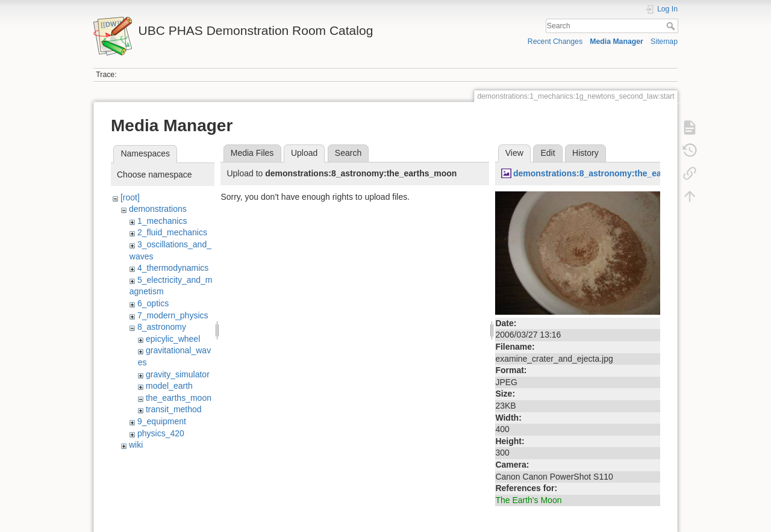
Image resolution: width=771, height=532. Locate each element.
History (585, 153)
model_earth (169, 386)
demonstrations (158, 209)
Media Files (252, 153)
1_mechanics (162, 221)
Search (672, 26)
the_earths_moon (179, 398)
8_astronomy (162, 327)
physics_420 (161, 433)
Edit (548, 153)
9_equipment (162, 421)
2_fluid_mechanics (172, 232)
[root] (130, 197)
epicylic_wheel (173, 339)
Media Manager (616, 42)
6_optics (153, 303)
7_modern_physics (173, 315)
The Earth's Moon (528, 500)
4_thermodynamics (173, 268)
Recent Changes (555, 42)
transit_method (174, 409)
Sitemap (664, 42)
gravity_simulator (178, 374)
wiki (136, 445)
